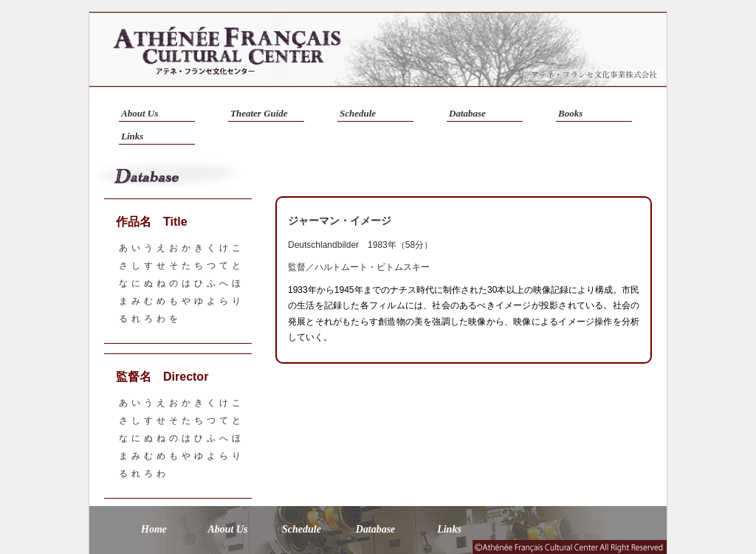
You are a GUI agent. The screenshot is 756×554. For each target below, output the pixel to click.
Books (570, 113)
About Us (140, 113)
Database (467, 113)
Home (154, 529)
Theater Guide (259, 113)
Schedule (358, 113)
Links (132, 136)
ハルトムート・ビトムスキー (372, 267)
